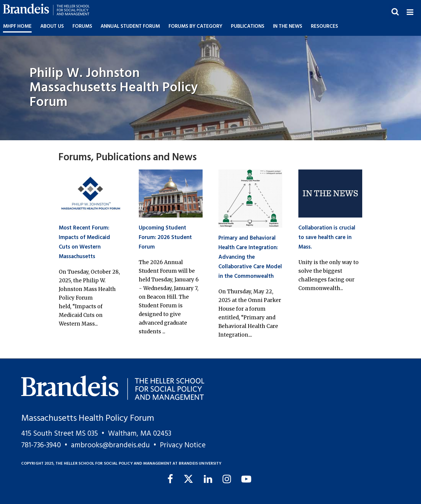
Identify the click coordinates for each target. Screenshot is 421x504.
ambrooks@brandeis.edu (110, 445)
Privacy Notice (183, 445)
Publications (248, 26)
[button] (410, 11)
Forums (82, 26)
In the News (288, 26)
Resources (324, 26)
